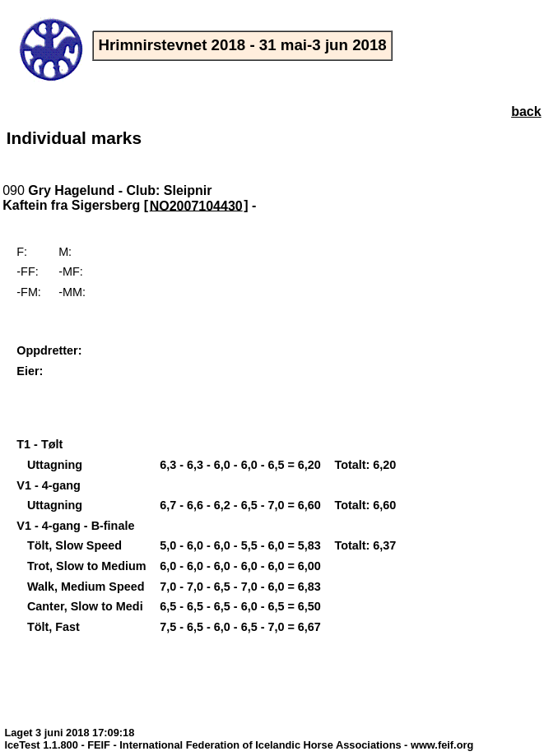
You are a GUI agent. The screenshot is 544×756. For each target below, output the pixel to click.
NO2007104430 (196, 205)
